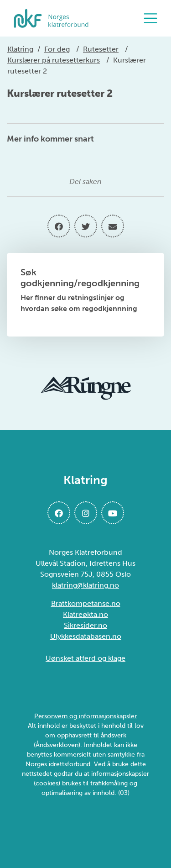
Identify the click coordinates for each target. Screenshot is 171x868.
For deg (57, 49)
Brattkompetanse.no (86, 603)
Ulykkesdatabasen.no (86, 636)
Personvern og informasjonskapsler (85, 716)
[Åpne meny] (153, 18)
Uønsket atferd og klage (85, 658)
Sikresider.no (85, 625)
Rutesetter (101, 49)
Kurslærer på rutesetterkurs (54, 60)
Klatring (20, 49)
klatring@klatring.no (85, 585)
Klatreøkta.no (85, 614)
